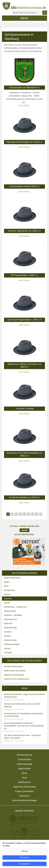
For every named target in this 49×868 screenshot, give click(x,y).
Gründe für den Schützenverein (17, 679)
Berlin (6, 586)
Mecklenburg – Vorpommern (15, 607)
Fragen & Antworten (24, 791)
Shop (24, 778)
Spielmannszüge (24, 764)
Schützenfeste (24, 759)
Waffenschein (24, 782)
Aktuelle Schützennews (13, 666)
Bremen (7, 594)
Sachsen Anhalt (10, 640)
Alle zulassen (24, 858)
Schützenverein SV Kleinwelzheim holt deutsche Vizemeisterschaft (25, 716)
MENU (25, 18)
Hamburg (8, 599)
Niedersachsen (10, 611)
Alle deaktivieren (24, 865)
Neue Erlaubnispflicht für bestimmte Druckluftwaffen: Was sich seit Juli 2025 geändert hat (25, 727)
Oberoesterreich (10, 619)
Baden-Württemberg (12, 578)
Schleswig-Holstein (12, 644)
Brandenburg (9, 590)
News (24, 773)
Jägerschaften (24, 769)
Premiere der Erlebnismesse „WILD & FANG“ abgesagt (25, 707)
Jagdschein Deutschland (14, 675)
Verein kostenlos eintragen (24, 800)
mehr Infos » (24, 106)
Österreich (8, 623)
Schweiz (7, 648)
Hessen (7, 603)
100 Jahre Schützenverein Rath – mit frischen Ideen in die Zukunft (25, 738)
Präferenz (24, 852)
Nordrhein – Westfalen (13, 615)
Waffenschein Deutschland (15, 671)
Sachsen (7, 636)
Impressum (24, 796)
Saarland (8, 632)
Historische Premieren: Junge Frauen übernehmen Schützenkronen (25, 697)
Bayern (7, 582)
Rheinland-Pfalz (10, 628)
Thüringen (8, 653)
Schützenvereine (24, 755)
